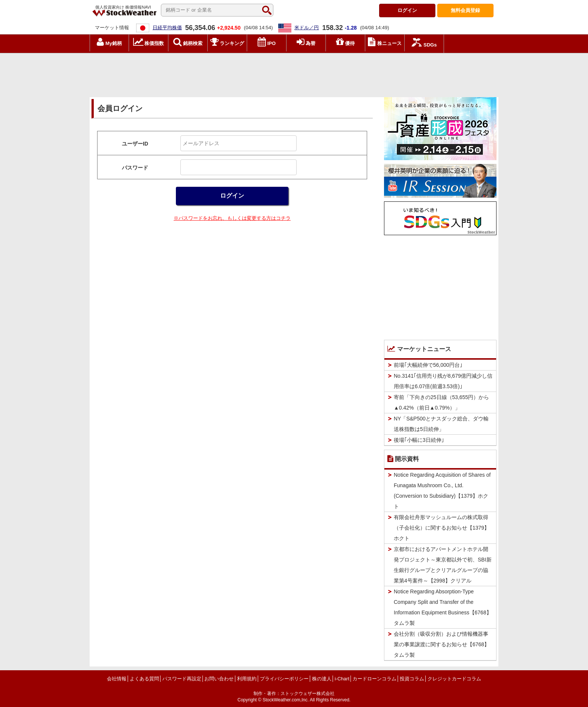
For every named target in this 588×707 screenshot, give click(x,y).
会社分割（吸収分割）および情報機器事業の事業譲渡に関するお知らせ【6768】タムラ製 (442, 644)
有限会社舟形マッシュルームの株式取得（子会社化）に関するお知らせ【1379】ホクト (442, 528)
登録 (465, 10)
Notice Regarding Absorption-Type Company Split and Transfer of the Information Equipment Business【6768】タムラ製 (443, 607)
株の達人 (322, 679)
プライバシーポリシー (284, 679)
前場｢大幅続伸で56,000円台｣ (428, 365)
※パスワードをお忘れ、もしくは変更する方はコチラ (232, 218)
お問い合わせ (219, 679)
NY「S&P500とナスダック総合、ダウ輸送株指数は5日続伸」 (441, 424)
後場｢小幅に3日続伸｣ (419, 440)
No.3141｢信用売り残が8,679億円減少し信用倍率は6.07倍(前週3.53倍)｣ (443, 381)
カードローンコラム (374, 679)
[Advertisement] (294, 73)
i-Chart (342, 679)
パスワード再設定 (182, 679)
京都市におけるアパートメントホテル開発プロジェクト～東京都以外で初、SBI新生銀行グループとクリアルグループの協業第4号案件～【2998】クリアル (443, 565)
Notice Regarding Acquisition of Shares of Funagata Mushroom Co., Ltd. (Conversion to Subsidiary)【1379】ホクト (442, 491)
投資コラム (412, 679)
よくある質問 (144, 679)
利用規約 (247, 679)
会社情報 (117, 679)
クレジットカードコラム (454, 679)
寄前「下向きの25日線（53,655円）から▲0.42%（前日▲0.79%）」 (441, 402)
